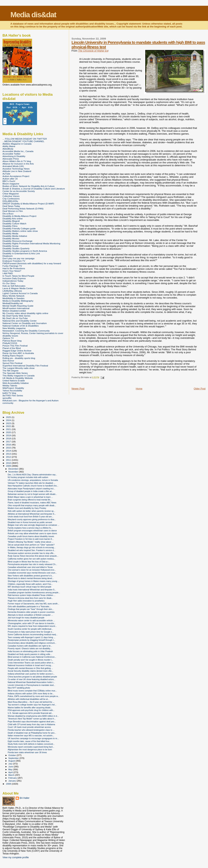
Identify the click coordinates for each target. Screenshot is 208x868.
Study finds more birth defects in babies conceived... (31, 744)
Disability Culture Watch (14, 223)
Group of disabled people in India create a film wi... (31, 491)
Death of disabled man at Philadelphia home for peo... (32, 733)
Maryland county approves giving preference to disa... (32, 519)
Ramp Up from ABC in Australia (18, 353)
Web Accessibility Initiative (16, 383)
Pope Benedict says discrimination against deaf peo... (32, 722)
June (11, 767)
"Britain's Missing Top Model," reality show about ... (31, 542)
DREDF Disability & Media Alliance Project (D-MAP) (28, 204)
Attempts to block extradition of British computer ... (30, 615)
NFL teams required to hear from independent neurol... (32, 626)
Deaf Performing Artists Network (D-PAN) (23, 209)
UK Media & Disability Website (18, 378)
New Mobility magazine (14, 328)
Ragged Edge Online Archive (17, 351)
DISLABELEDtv (10, 201)
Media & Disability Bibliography (18, 301)
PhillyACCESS (10, 343)
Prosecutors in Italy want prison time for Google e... (31, 632)
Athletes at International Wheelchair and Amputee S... (32, 514)
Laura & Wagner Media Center (18, 288)
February (13, 778)
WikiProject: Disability (13, 388)
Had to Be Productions (14, 268)
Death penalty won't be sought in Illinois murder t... (30, 660)
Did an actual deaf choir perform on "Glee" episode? (31, 545)
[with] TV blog (9, 393)
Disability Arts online (13, 218)
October (13, 755)
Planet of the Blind (12, 348)
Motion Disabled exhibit (14, 311)
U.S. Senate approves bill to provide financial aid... (30, 713)
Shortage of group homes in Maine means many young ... (33, 581)
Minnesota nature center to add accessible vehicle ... (31, 620)
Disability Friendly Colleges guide (19, 228)
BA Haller (24, 798)
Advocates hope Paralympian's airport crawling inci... (31, 489)
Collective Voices (11, 196)
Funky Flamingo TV (12, 266)
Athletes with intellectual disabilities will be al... (28, 699)
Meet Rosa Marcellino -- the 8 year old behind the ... (31, 702)
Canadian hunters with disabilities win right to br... (30, 646)
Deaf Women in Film (13, 211)
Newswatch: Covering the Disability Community (26, 331)
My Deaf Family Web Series (16, 316)
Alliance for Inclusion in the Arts (18, 164)
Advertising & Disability (14, 156)
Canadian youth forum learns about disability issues (31, 536)
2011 (9, 460)
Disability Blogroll (11, 221)
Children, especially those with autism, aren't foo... (30, 584)
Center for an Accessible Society (19, 191)
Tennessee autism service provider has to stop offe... (31, 553)
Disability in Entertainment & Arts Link (21, 253)
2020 (9, 432)
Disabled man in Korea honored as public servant (30, 522)
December (14, 469)
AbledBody (8, 149)
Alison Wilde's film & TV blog (17, 161)
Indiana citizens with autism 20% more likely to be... (31, 694)
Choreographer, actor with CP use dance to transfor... (32, 623)
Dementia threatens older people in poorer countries (31, 612)
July (11, 764)
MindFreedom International (16, 308)
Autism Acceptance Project (16, 176)
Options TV (8, 338)
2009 (9, 466)
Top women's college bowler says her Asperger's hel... (32, 705)
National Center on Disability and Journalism (25, 323)
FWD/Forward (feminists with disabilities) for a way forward (32, 263)
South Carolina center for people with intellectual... (30, 629)
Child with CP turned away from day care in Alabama (31, 724)
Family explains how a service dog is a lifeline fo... (30, 528)
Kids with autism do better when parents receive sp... (31, 511)
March (12, 775)
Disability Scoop (10, 246)
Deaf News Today (11, 206)
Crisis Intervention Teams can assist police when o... (31, 663)
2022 (9, 426)
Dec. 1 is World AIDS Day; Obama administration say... (32, 475)
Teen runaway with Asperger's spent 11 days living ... (31, 637)
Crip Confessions (11, 199)
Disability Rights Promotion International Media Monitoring (31, 243)
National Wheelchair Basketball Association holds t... (31, 682)
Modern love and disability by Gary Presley (27, 508)
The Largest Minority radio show (19, 368)
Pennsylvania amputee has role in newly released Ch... (32, 564)
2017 (9, 441)
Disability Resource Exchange (17, 241)
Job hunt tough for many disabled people (26, 618)
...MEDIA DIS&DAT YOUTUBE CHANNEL (23, 141)
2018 (9, 438)
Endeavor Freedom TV (14, 261)
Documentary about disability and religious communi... (32, 643)
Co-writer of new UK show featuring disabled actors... (32, 679)
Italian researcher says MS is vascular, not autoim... (31, 736)
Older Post (200, 389)
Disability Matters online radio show (20, 231)
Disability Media (10, 233)
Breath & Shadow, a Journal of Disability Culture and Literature (34, 189)
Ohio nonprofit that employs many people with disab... (32, 505)
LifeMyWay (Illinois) (12, 291)
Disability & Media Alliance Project (19, 216)
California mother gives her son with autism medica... (31, 559)
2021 (9, 429)
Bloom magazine (11, 184)
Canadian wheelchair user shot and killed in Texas (30, 567)
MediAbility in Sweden (14, 298)
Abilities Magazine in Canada (17, 144)
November (14, 472)
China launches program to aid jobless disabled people (32, 677)
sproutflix (7, 398)
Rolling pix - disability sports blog (19, 358)
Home (139, 389)
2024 (9, 420)
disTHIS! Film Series (13, 395)
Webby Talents (10, 385)
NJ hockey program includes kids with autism (28, 477)
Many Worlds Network (13, 296)
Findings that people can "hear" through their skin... (31, 609)
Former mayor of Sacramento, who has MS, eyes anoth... (33, 604)
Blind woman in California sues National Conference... (32, 657)
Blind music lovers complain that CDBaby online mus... (32, 691)
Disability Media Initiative (15, 236)
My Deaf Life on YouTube (15, 318)
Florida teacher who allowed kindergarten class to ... (31, 730)
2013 (9, 454)
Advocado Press (11, 159)
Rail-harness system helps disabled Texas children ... (32, 595)
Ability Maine (9, 146)
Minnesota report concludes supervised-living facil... (31, 747)
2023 (9, 423)
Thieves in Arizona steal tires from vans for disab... (30, 598)
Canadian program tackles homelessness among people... (34, 592)
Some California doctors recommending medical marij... (33, 634)
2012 (9, 457)
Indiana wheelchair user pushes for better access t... (31, 674)
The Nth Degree (10, 371)
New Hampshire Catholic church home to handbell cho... (33, 486)
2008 (9, 784)
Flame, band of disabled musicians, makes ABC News (32, 503)
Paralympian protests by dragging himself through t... (31, 640)
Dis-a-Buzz (8, 214)
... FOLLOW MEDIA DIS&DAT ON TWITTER (25, 139)
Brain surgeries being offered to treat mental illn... (30, 500)
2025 (9, 417)
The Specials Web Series (15, 373)
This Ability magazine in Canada (19, 376)
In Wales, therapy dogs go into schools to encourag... (32, 547)
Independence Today (13, 281)
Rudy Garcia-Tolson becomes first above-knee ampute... (33, 556)
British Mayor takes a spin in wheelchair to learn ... (30, 497)
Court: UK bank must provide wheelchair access (29, 727)
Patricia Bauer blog (12, 341)
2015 (9, 448)
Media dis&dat (33, 15)
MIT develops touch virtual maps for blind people (29, 587)
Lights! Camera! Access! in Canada (20, 293)
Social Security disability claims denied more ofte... (31, 671)
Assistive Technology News (16, 169)
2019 (9, 435)
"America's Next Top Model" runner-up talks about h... (32, 719)
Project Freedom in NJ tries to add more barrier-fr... (31, 539)
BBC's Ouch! (9, 181)
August (12, 761)
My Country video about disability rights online (25, 313)
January (13, 781)
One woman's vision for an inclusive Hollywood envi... (32, 570)
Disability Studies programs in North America (25, 251)
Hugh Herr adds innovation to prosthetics (26, 601)
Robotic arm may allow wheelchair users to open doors (32, 533)
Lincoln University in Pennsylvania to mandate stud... (31, 685)
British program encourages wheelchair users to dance (32, 531)
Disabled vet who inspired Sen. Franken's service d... (31, 550)
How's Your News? (12, 271)
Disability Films (10, 226)
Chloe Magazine (11, 194)
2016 (9, 445)
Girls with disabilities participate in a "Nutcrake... (29, 606)
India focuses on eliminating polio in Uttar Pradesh (30, 651)
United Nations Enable (14, 381)
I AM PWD (8, 273)
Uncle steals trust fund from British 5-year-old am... (31, 517)
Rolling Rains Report (13, 356)
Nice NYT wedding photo (19, 688)
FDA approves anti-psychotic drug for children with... (31, 710)
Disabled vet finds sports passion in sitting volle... (30, 654)
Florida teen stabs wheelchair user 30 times (27, 752)
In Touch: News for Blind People (18, 276)
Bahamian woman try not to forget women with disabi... (32, 494)
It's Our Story (9, 283)
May (11, 769)
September (14, 758)
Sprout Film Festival (12, 363)
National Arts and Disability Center (20, 321)
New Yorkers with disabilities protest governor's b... (31, 576)
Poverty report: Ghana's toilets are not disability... (30, 648)
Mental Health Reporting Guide (18, 306)
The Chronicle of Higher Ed (93, 51)
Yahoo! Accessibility (12, 390)
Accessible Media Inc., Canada (18, 151)
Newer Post (78, 389)
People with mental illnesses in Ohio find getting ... (30, 668)
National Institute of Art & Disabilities (21, 326)
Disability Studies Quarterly (16, 248)
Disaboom (8, 256)
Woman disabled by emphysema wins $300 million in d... (33, 716)
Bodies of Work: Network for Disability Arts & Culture (28, 186)
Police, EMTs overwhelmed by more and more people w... (33, 696)
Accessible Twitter (12, 154)
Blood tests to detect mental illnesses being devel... (31, 578)
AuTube (6, 174)
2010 (9, 463)
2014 (9, 451)
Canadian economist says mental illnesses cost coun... (32, 573)
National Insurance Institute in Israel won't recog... (30, 665)
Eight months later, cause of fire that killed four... (29, 741)
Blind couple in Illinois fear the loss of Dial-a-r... (29, 562)
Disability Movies (11, 238)
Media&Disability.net (13, 303)
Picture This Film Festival (15, 346)
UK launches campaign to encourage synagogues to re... (33, 738)
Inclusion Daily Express (14, 278)
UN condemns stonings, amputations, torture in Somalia (33, 480)
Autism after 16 (10, 179)
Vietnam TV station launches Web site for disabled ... (31, 483)
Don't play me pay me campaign (19, 258)
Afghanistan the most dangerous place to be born (30, 750)
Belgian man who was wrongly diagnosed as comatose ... (33, 525)
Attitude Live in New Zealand (17, 171)
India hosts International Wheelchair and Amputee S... (32, 590)
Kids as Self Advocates (14, 286)
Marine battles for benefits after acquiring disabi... (30, 708)
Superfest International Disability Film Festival (25, 366)
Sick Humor (8, 361)
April (11, 772)
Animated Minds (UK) (13, 166)
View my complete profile (16, 857)
